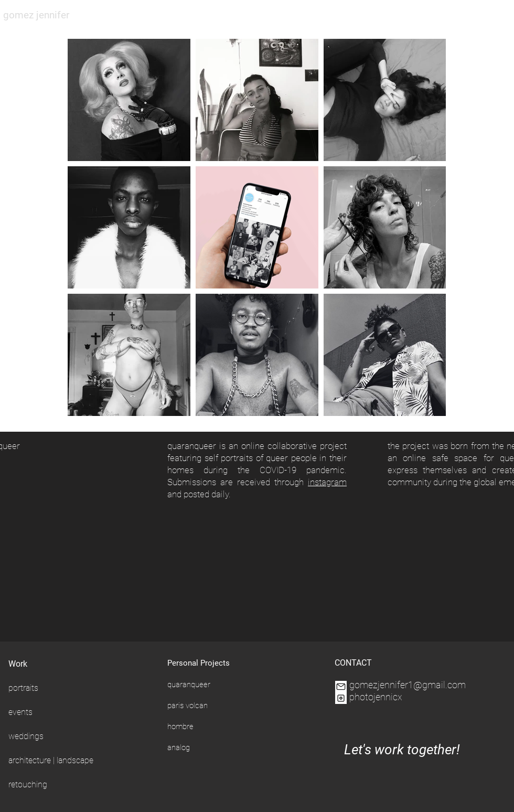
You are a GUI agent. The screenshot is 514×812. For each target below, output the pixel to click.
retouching (28, 784)
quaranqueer (189, 685)
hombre (180, 726)
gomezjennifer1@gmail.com (408, 685)
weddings (26, 736)
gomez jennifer (36, 15)
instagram (327, 482)
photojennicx (376, 697)
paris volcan (188, 706)
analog (179, 747)
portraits (23, 688)
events (20, 712)
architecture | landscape (51, 760)
